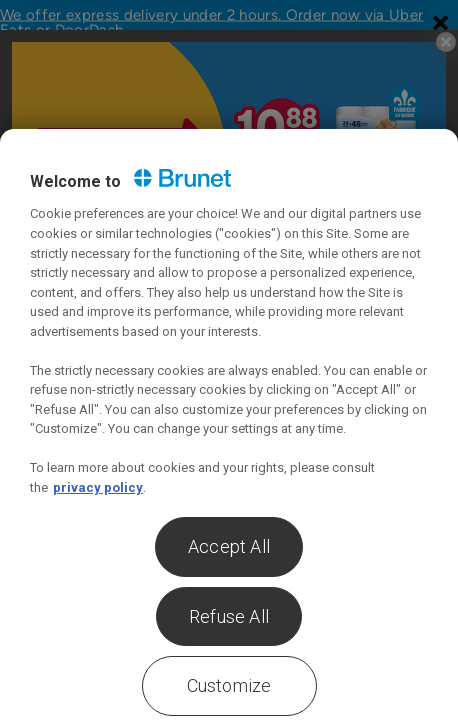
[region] (229, 424)
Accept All (229, 546)
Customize (229, 685)
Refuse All (229, 616)
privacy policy (98, 487)
